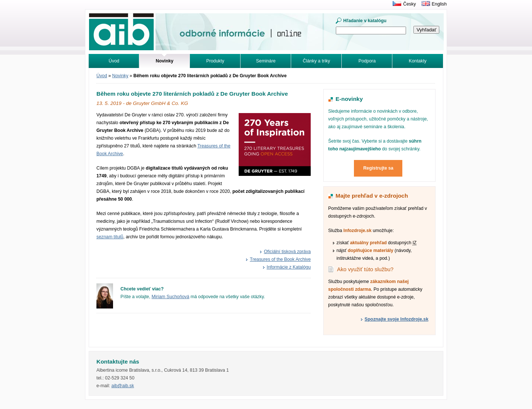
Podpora (367, 61)
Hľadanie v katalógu (365, 21)
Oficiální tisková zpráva (287, 252)
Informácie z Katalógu (289, 267)
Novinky (120, 76)
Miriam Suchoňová (170, 297)
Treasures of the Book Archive (280, 259)
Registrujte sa (378, 168)
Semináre (266, 61)
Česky (409, 4)
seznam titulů (110, 237)
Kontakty (418, 61)
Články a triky (317, 61)
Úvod (114, 61)
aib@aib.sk (122, 386)
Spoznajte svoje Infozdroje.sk (397, 319)
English (439, 4)
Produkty (215, 61)
